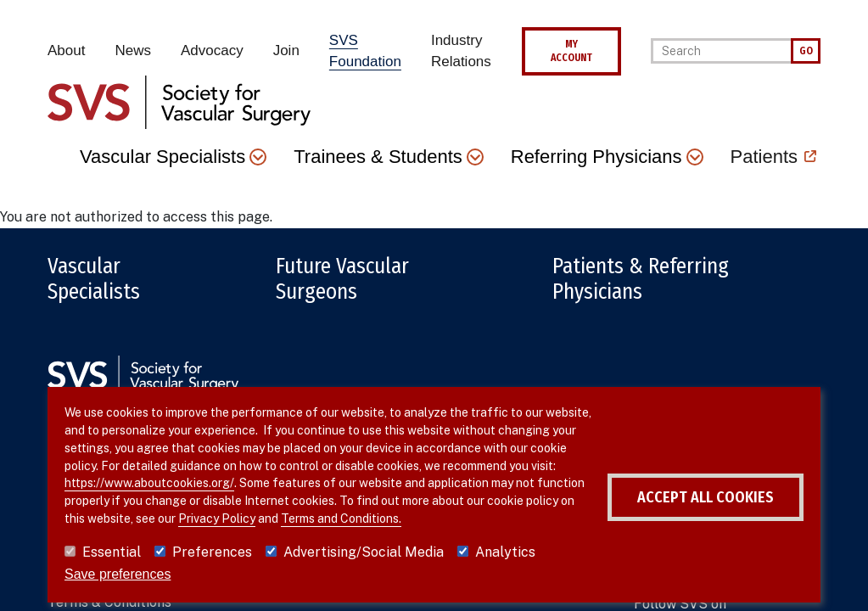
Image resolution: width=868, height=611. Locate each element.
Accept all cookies (706, 497)
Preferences (212, 552)
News (133, 50)
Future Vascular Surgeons (342, 279)
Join (286, 50)
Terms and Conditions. (341, 519)
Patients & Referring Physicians (641, 279)
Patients (764, 157)
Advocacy (212, 50)
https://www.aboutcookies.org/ (149, 483)
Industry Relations (461, 51)
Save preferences (118, 574)
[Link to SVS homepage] (179, 101)
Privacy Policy (217, 519)
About (66, 50)
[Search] (721, 51)
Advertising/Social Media (364, 552)
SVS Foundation (365, 51)
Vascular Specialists (94, 279)
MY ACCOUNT (571, 51)
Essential (112, 552)
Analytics (505, 552)
